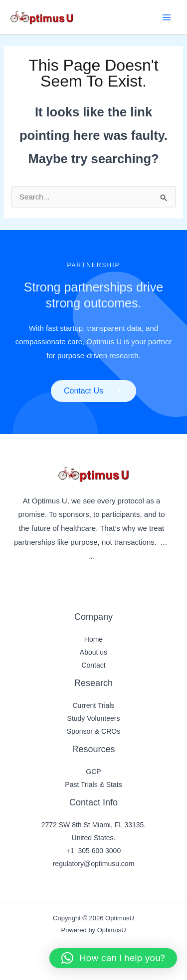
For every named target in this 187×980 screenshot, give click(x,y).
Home (93, 639)
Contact (93, 665)
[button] (113, 958)
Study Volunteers (94, 718)
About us (93, 652)
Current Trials (93, 705)
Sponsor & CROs (93, 731)
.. (163, 542)
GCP (93, 772)
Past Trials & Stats (93, 784)
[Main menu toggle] (167, 17)
